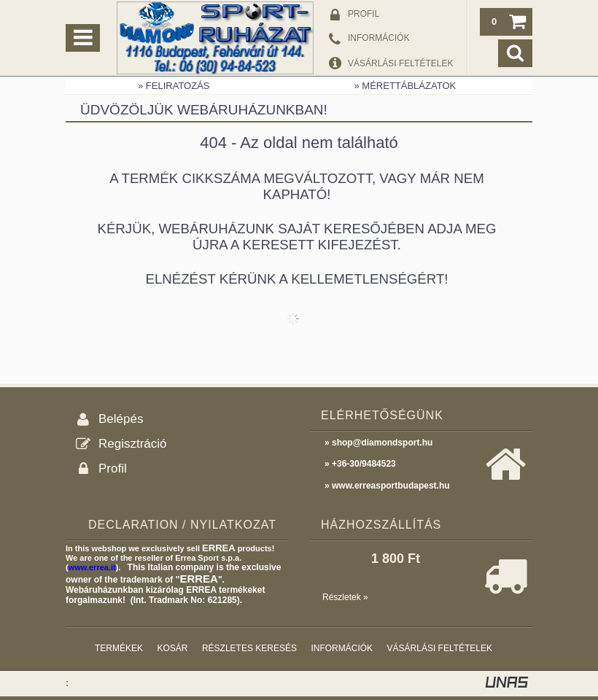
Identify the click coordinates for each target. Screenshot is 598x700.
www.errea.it (92, 567)
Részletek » (345, 597)
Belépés (121, 419)
